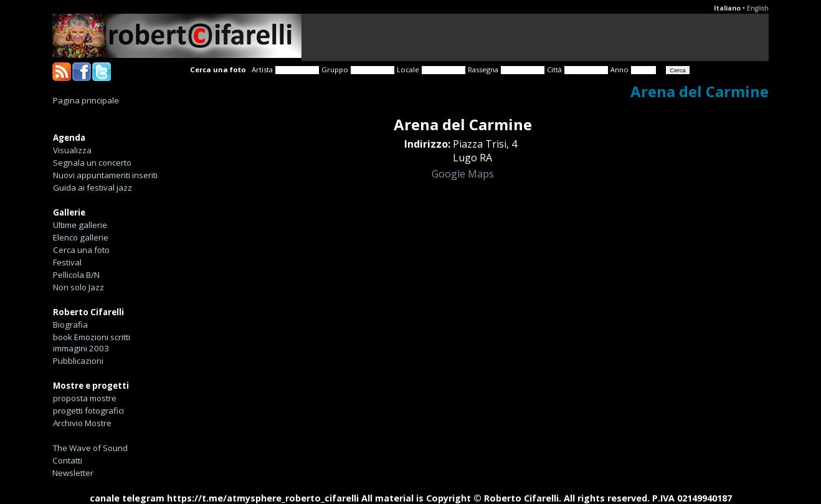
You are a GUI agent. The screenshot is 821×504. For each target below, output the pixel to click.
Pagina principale (86, 100)
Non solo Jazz (78, 287)
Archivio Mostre (82, 423)
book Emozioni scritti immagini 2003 (92, 343)
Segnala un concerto (92, 163)
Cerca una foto (81, 250)
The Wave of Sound (90, 448)
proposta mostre (85, 398)
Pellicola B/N (76, 275)
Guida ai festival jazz (93, 188)
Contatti (67, 460)
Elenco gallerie (81, 237)
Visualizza (72, 150)
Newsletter (73, 473)
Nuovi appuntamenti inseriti (105, 175)
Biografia (70, 325)
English (758, 8)
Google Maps (463, 174)
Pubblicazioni (78, 361)
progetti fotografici (88, 411)
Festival (67, 262)
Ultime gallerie (80, 225)
